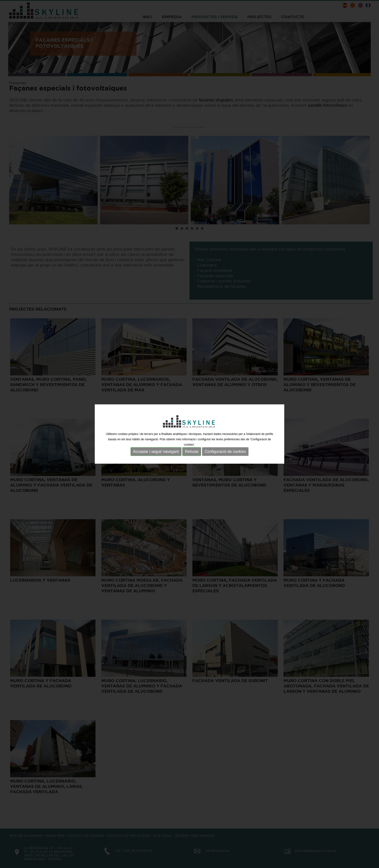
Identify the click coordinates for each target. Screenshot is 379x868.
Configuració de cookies (225, 451)
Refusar (192, 451)
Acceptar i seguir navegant (156, 451)
